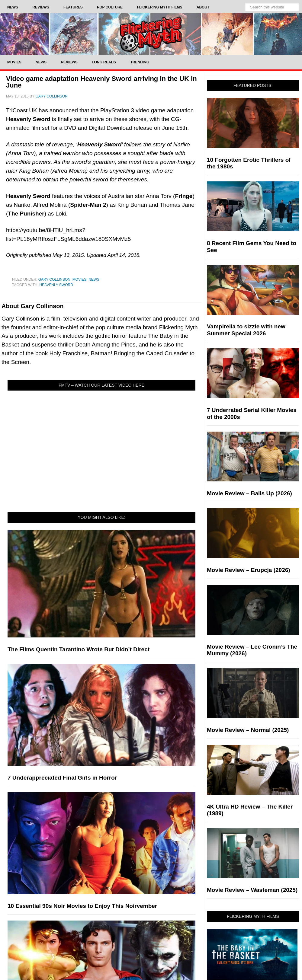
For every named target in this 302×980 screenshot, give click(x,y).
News (94, 279)
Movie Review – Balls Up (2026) (249, 493)
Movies (80, 279)
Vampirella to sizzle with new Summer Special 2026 (246, 330)
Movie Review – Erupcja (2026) (249, 570)
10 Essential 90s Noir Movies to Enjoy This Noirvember (82, 906)
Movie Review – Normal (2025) (248, 730)
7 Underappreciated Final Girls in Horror (62, 778)
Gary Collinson (54, 279)
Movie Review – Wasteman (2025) (252, 890)
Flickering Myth (151, 34)
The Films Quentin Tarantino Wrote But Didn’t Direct (79, 649)
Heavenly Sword (56, 285)
